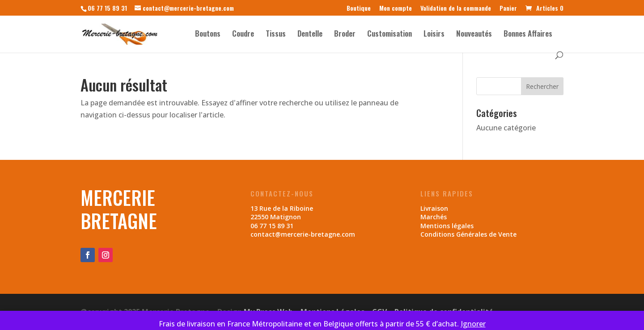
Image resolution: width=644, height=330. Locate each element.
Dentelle (310, 35)
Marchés (434, 217)
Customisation (390, 35)
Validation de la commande (456, 9)
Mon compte (396, 9)
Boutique (359, 9)
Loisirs (434, 35)
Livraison (434, 208)
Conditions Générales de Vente (468, 234)
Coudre (243, 35)
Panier (508, 9)
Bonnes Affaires (528, 35)
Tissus (276, 35)
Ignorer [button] (473, 324)
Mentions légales (447, 226)
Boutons (208, 35)
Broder (345, 35)
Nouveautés (474, 35)
